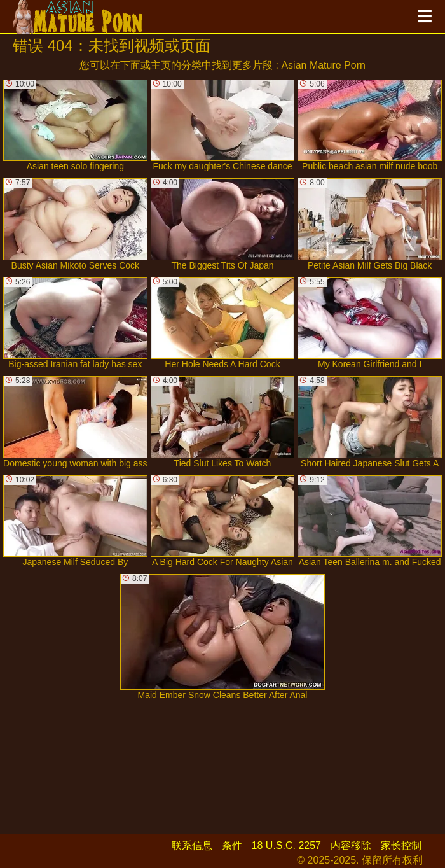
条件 (232, 845)
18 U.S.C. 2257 (286, 845)
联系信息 (192, 845)
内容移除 (351, 845)
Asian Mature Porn (323, 65)
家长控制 (401, 845)
